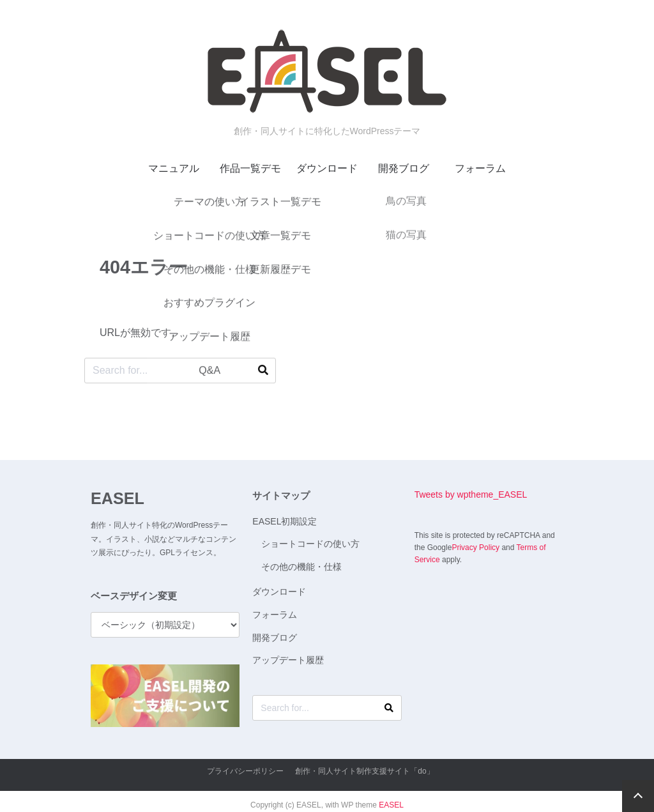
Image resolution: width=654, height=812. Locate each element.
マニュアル (174, 168)
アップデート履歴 (288, 660)
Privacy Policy (475, 548)
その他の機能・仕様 (301, 567)
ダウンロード (327, 168)
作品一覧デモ (250, 168)
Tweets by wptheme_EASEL (471, 494)
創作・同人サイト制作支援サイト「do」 (364, 771)
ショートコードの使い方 (310, 544)
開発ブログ (404, 168)
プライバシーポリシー (245, 771)
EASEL (118, 498)
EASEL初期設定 (285, 521)
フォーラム (480, 168)
